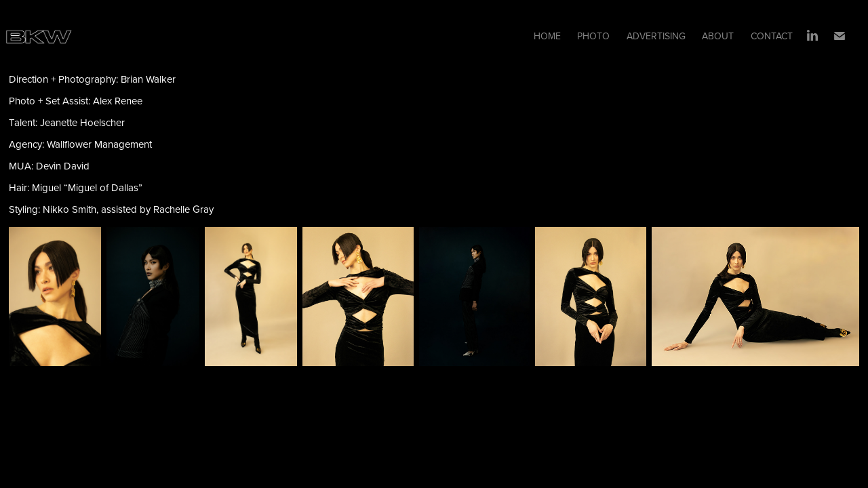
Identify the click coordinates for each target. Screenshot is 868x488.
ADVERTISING (656, 36)
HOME (547, 36)
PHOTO (593, 36)
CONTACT (772, 36)
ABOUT (718, 36)
